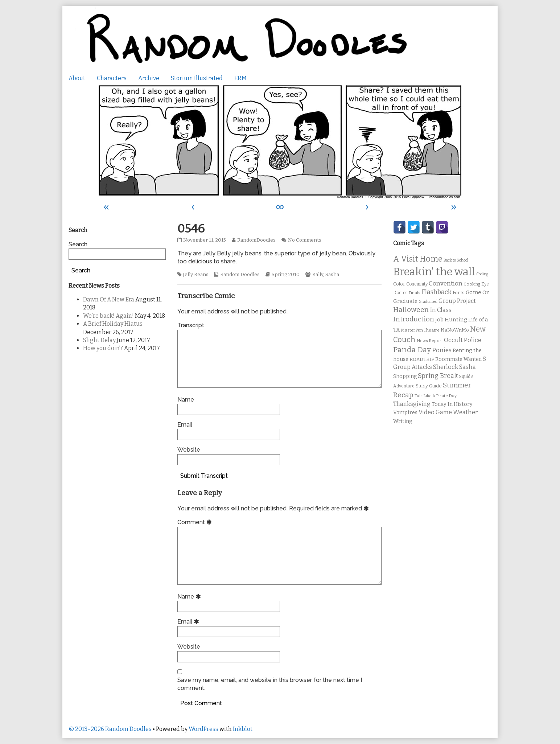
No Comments (305, 240)
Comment (196, 522)
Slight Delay (99, 340)
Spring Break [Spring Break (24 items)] (438, 376)
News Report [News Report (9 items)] (430, 341)
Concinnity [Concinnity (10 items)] (417, 284)
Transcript (191, 325)
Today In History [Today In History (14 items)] (452, 404)
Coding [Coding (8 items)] (482, 274)
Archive (149, 78)
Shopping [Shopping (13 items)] (405, 376)
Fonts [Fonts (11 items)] (459, 293)
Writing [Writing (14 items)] (403, 421)
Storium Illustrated (197, 78)
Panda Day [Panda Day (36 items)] (412, 350)
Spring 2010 (286, 275)
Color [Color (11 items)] (399, 284)
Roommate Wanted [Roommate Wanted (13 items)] (458, 359)
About (77, 78)
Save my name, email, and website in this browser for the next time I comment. (270, 684)
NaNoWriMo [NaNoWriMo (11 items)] (455, 330)
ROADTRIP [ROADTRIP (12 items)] (422, 359)
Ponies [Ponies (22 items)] (442, 350)
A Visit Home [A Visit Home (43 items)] (418, 259)
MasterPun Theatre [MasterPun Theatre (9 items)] (420, 330)
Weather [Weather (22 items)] (466, 412)
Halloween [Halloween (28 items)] (411, 310)
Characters (112, 78)
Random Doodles (240, 275)
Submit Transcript (204, 476)
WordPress (203, 729)
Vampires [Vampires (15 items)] (405, 412)
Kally (318, 275)
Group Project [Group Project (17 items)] (457, 301)
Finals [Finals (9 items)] (414, 293)
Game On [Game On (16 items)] (478, 292)
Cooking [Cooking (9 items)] (472, 284)
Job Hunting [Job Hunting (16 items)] (451, 320)
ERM (240, 78)
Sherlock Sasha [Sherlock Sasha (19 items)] (454, 367)
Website (189, 450)
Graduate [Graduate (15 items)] (405, 301)
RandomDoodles (256, 240)
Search (78, 244)
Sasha (332, 275)
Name (186, 400)
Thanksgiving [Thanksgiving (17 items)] (412, 404)
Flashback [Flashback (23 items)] (437, 292)
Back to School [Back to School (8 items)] (456, 260)
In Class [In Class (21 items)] (441, 310)
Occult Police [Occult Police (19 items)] (463, 340)
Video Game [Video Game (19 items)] (435, 412)
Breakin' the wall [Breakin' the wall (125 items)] (434, 272)
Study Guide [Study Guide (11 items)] (429, 386)
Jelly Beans (196, 275)
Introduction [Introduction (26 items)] (414, 319)
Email (185, 425)
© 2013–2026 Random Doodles (110, 729)
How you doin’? (103, 348)
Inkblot (243, 729)
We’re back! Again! (108, 316)
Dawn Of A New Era (109, 299)
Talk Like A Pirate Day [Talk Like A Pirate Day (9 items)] (436, 396)
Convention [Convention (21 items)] (446, 283)
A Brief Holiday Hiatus (113, 324)
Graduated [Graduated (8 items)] (428, 302)
